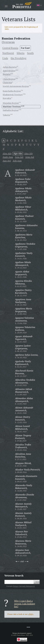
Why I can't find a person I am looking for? (25, 604)
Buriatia (7, 74)
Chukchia (7, 83)
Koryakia (7, 98)
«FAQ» (31, 614)
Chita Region (9, 79)
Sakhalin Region (11, 110)
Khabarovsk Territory (13, 95)
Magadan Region (11, 103)
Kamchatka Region (12, 91)
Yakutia (6, 115)
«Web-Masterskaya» (19, 635)
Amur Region (9, 71)
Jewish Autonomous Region (16, 86)
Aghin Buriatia (10, 67)
